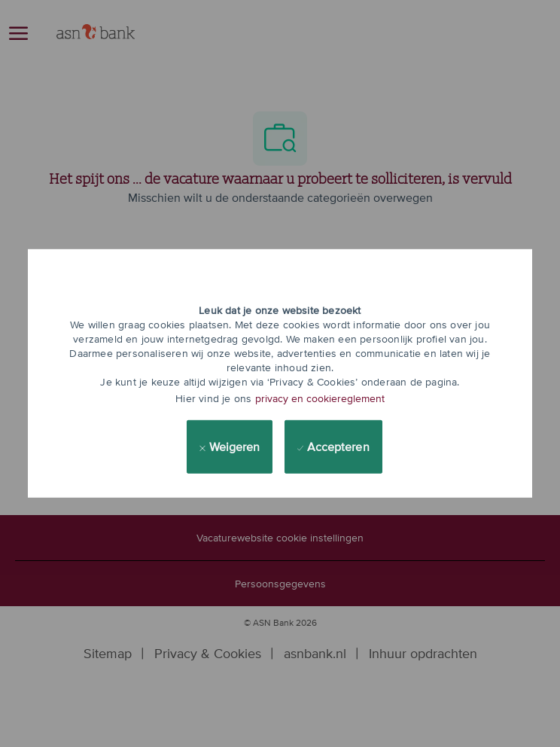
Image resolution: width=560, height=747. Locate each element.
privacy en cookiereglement (320, 398)
